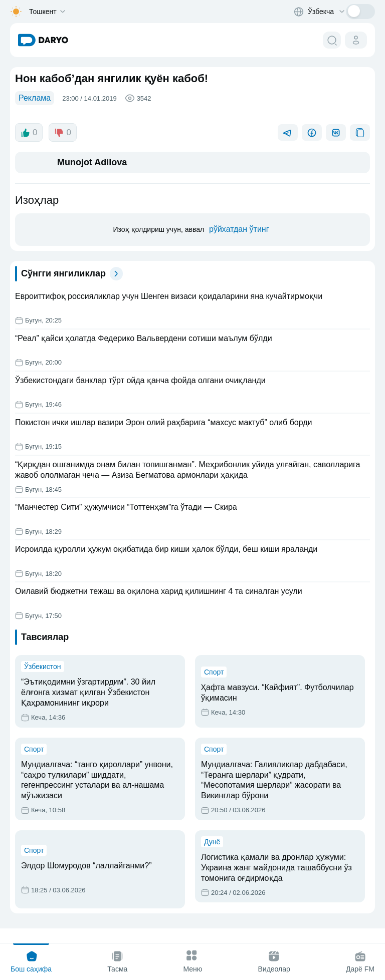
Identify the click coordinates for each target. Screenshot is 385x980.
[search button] (332, 40)
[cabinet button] (356, 40)
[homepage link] (43, 40)
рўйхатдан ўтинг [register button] (239, 229)
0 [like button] (29, 133)
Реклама (35, 98)
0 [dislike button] (62, 133)
